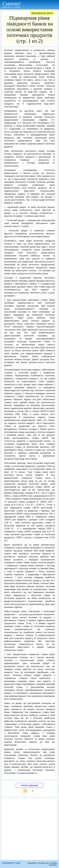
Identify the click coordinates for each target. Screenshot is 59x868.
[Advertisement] (29, 829)
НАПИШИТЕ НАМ (11, 863)
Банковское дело (42, 13)
